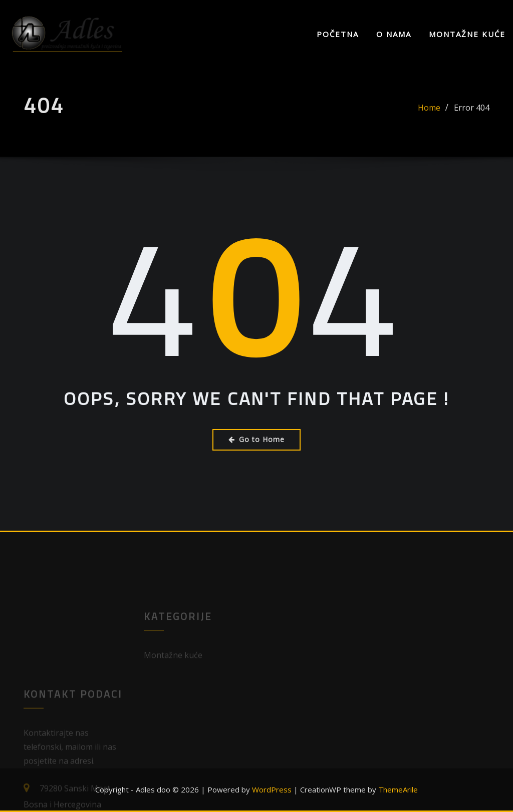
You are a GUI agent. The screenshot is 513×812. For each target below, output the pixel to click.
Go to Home (256, 439)
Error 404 (472, 115)
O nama (394, 34)
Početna (338, 34)
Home (429, 115)
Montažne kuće (467, 34)
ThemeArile (398, 789)
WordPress (272, 789)
